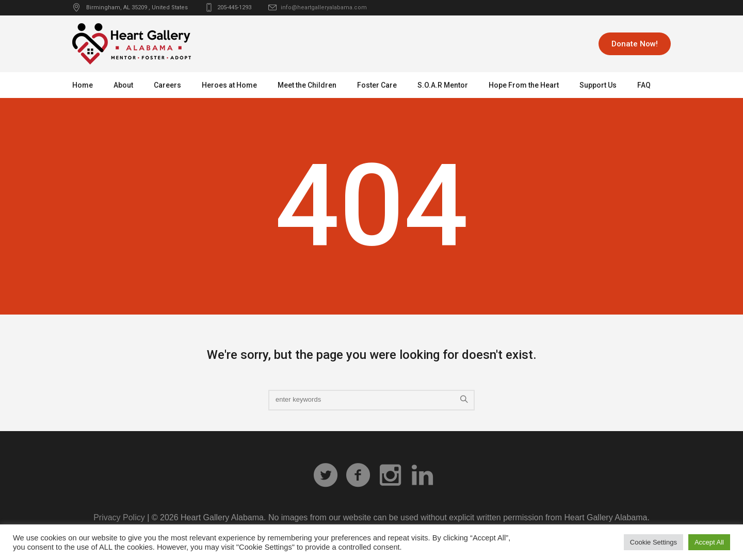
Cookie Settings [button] (653, 542)
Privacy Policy (119, 517)
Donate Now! (635, 44)
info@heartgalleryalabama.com (324, 7)
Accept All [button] (709, 542)
